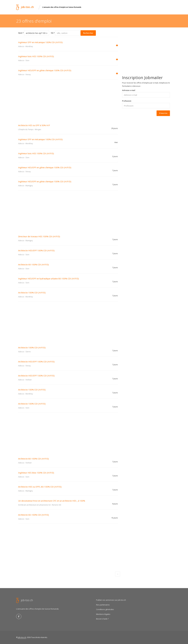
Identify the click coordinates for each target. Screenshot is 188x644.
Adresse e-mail (129, 90)
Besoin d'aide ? (102, 619)
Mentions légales (103, 614)
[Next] (118, 574)
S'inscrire (163, 113)
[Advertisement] (68, 100)
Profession (127, 101)
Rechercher (88, 33)
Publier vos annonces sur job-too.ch (111, 600)
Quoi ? (21, 33)
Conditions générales (105, 609)
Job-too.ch (22, 637)
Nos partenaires (103, 605)
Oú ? (53, 33)
